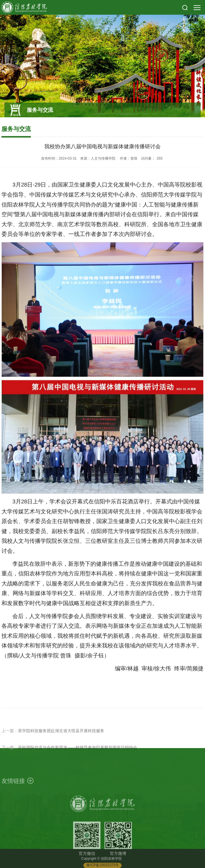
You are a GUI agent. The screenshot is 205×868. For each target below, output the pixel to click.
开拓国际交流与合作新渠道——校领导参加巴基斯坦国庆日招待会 (78, 756)
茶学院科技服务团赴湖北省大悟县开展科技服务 (61, 739)
